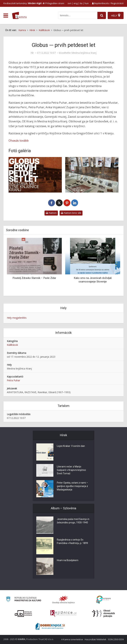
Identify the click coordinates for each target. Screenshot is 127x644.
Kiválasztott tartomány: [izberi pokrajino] (23, 3)
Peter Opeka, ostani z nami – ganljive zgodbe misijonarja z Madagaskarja (72, 486)
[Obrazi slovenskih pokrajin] (103, 613)
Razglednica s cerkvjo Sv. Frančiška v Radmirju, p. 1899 (72, 541)
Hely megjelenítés (17, 318)
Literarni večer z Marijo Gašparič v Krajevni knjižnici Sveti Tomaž (71, 470)
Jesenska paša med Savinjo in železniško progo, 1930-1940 (73, 521)
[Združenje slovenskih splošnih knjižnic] (63, 613)
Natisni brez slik (71, 213)
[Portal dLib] (23, 613)
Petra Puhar (13, 380)
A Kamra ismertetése (72, 639)
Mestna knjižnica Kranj (84, 53)
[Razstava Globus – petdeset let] (35, 175)
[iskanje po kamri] (78, 15)
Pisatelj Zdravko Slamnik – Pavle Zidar (34, 278)
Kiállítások (12, 345)
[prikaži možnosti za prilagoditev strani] (53, 3)
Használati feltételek (96, 639)
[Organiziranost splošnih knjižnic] (64, 600)
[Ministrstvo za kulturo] (24, 600)
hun (87, 3)
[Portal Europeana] (103, 600)
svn (69, 3)
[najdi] (102, 15)
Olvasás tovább (19, 140)
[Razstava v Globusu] (92, 175)
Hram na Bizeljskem (68, 560)
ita (81, 3)
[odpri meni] (6, 16)
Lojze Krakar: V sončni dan (71, 446)
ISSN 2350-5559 (116, 639)
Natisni (51, 213)
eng (76, 3)
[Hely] (116, 15)
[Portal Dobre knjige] (50, 626)
